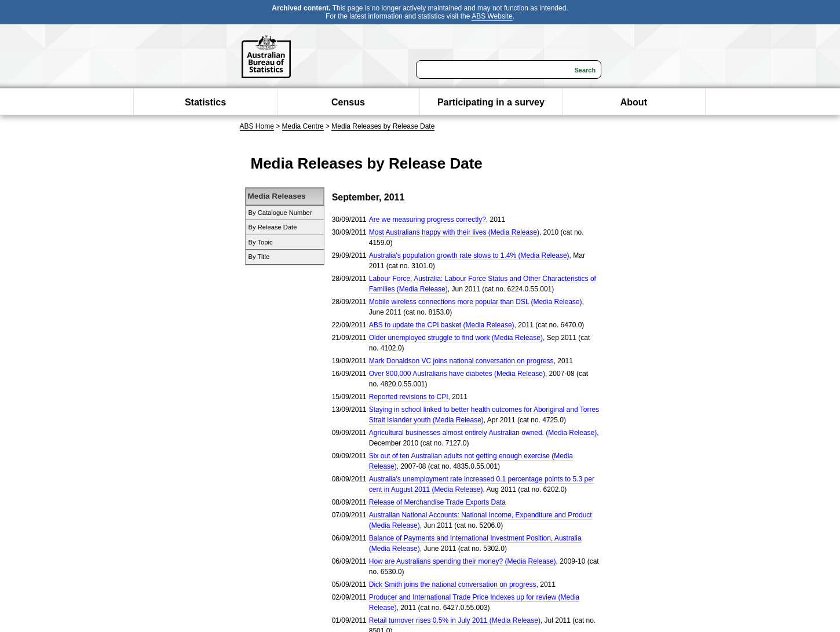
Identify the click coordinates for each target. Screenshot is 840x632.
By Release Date (273, 227)
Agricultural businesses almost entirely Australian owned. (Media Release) (483, 433)
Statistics (205, 102)
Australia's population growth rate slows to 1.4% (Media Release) (469, 255)
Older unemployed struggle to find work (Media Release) (456, 338)
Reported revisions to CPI (409, 397)
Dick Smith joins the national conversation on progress (453, 584)
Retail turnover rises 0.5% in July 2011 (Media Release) (455, 620)
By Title (259, 257)
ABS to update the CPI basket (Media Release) (442, 325)
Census (348, 102)
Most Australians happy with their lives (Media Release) (454, 232)
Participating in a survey (491, 102)
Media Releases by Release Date (383, 126)
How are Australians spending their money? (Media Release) (463, 561)
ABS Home (257, 126)
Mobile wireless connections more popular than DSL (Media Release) (476, 302)
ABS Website (492, 16)
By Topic (261, 242)
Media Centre (303, 126)
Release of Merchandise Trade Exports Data (437, 502)
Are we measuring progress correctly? (428, 220)
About (634, 102)
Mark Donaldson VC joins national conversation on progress (461, 361)
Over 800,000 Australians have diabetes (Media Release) (457, 374)
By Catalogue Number (280, 213)
